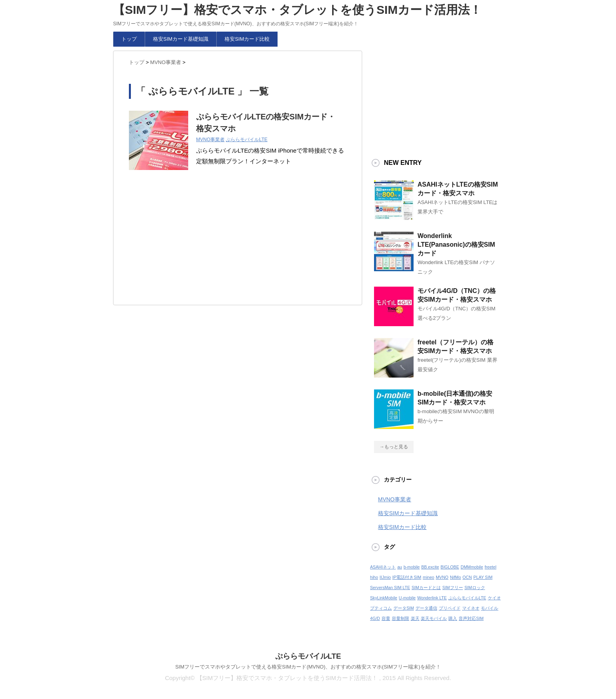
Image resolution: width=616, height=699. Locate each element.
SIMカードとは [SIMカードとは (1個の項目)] (426, 588)
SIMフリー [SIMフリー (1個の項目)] (453, 588)
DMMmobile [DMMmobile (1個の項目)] (472, 567)
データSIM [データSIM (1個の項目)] (404, 608)
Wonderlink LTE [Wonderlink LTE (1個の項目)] (432, 598)
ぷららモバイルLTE (247, 140)
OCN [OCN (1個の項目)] (467, 577)
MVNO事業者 (210, 140)
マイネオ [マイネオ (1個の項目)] (471, 608)
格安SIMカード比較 (247, 39)
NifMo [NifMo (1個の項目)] (455, 577)
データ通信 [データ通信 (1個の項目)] (426, 608)
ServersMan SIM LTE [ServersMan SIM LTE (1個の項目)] (390, 588)
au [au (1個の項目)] (400, 567)
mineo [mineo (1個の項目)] (428, 577)
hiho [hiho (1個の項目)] (374, 577)
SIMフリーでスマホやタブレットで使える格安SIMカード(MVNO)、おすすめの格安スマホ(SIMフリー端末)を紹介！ (308, 667)
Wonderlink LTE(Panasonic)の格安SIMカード (456, 245)
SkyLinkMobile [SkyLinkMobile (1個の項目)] (384, 598)
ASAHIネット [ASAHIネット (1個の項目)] (383, 567)
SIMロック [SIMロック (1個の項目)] (475, 588)
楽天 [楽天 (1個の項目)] (415, 618)
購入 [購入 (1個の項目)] (453, 618)
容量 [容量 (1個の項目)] (386, 618)
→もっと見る (394, 447)
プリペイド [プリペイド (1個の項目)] (450, 608)
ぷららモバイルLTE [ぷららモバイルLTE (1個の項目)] (467, 598)
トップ (129, 39)
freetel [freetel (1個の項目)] (491, 567)
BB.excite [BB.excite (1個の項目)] (430, 567)
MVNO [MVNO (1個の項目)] (442, 577)
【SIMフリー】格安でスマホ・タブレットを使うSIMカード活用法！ (297, 10)
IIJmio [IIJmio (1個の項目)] (385, 577)
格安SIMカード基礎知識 (181, 39)
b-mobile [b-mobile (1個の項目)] (412, 567)
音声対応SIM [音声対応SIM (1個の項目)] (471, 618)
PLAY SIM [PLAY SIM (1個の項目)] (483, 577)
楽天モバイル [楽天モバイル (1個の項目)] (434, 618)
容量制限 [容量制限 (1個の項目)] (401, 618)
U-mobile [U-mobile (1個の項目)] (407, 598)
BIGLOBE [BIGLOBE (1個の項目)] (450, 567)
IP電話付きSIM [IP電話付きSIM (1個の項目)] (407, 577)
